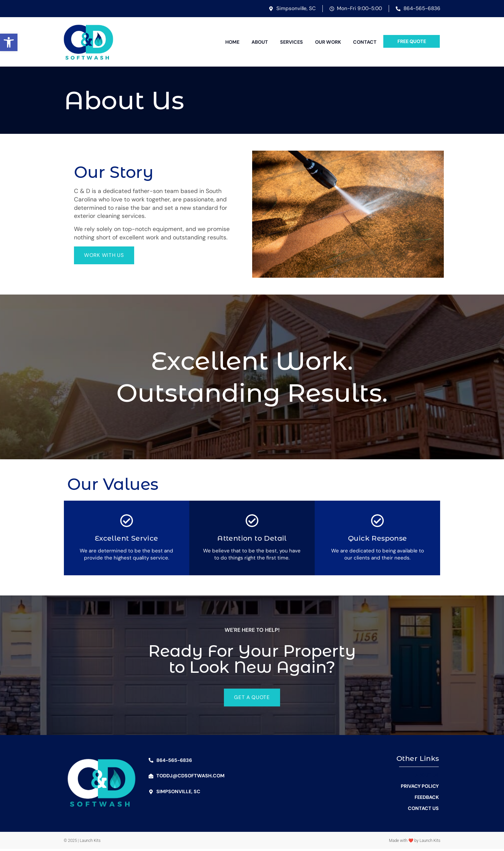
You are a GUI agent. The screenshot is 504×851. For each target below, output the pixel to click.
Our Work (328, 42)
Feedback (427, 799)
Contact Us (423, 810)
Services (292, 42)
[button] (9, 42)
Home (232, 42)
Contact (365, 42)
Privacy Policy (420, 788)
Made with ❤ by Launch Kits (415, 843)
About (260, 42)
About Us (427, 777)
